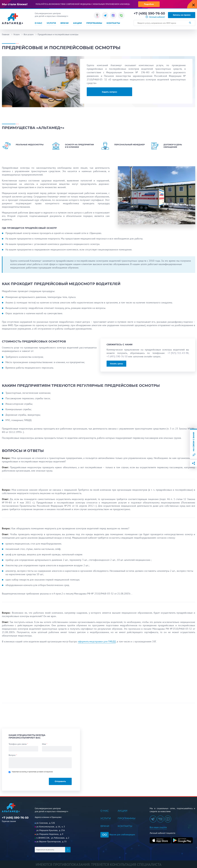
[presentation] (27, 780)
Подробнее (149, 4)
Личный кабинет (157, 17)
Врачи (65, 23)
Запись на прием (182, 15)
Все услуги (29, 34)
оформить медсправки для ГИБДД (97, 641)
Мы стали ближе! (15, 4)
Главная (6, 34)
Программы (94, 23)
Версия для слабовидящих (118, 834)
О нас (38, 23)
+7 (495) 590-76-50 (149, 13)
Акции (77, 23)
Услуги (51, 23)
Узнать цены (116, 364)
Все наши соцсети (158, 827)
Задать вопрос (109, 92)
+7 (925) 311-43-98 (178, 353)
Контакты (113, 23)
